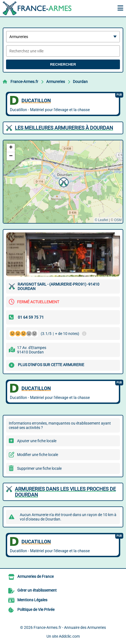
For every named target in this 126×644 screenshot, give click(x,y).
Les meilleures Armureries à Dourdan (64, 128)
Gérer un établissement (37, 590)
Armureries (56, 82)
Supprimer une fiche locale (39, 468)
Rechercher (63, 64)
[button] (63, 182)
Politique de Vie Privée (36, 610)
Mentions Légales (32, 600)
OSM (118, 220)
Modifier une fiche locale (38, 455)
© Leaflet (101, 220)
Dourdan (80, 82)
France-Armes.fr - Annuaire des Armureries (70, 627)
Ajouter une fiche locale (37, 441)
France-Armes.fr (24, 82)
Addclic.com (69, 636)
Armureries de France (35, 576)
